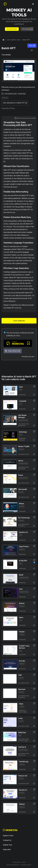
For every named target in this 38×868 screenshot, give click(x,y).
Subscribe (7, 850)
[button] (33, 4)
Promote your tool (28, 357)
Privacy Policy (16, 862)
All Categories (27, 29)
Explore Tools (8, 836)
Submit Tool (7, 845)
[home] (5, 4)
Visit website (19, 321)
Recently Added (12, 29)
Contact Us (7, 840)
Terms (24, 862)
